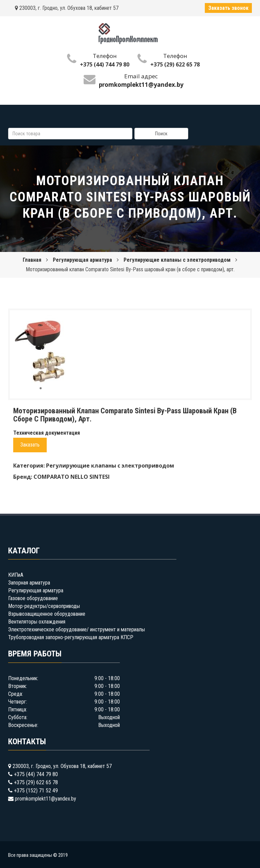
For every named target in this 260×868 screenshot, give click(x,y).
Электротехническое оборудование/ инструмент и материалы (77, 629)
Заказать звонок (228, 8)
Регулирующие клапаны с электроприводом (177, 260)
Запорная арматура (29, 583)
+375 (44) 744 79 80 (105, 64)
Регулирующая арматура (82, 260)
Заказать (30, 445)
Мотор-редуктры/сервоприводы (44, 606)
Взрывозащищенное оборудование (47, 614)
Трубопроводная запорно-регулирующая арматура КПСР (71, 637)
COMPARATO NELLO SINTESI (72, 477)
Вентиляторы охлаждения (37, 622)
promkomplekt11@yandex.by (46, 799)
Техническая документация (47, 433)
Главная (32, 260)
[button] (60, 321)
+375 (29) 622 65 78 (175, 64)
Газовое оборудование (33, 598)
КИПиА (16, 575)
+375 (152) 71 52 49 (36, 791)
